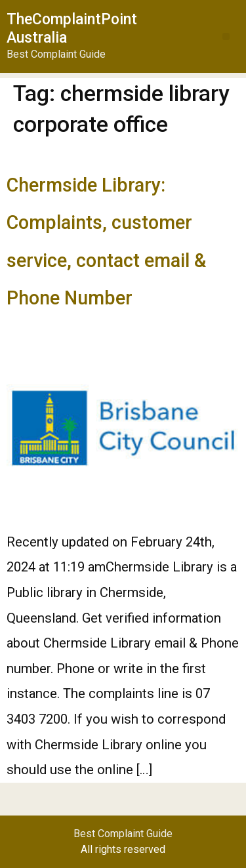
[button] (226, 36)
